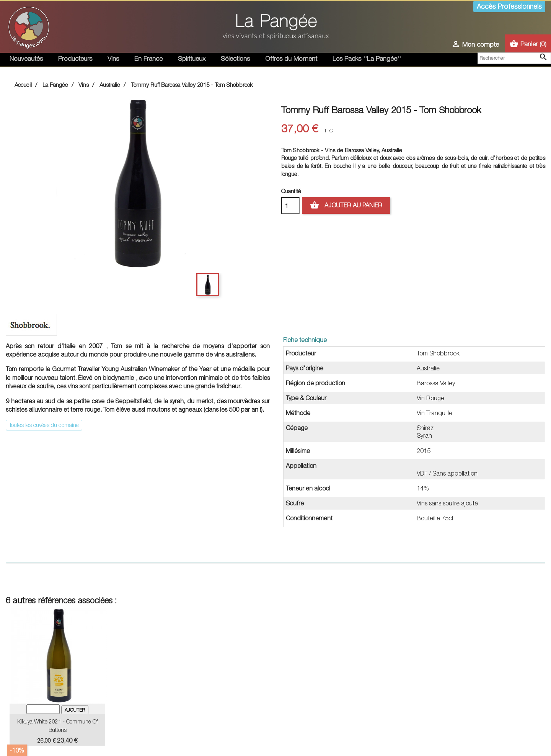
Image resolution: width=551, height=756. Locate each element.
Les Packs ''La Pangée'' (367, 59)
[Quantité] (290, 205)
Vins (113, 59)
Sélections (235, 59)
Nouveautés (26, 59)
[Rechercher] (514, 58)
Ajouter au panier (346, 205)
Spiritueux (192, 59)
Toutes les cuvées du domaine (44, 425)
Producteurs (75, 59)
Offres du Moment (291, 59)
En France (148, 59)
